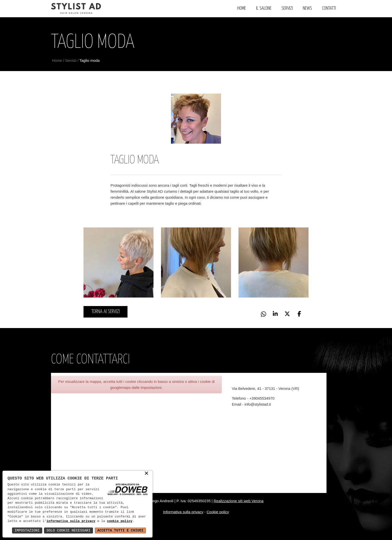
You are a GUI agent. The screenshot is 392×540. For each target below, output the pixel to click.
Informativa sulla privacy (183, 512)
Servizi (287, 8)
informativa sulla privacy (71, 521)
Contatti (329, 8)
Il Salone (264, 8)
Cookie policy (218, 512)
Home (242, 8)
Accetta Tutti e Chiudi (120, 530)
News (307, 8)
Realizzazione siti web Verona (238, 501)
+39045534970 (262, 398)
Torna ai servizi (105, 312)
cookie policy (120, 521)
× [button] (146, 474)
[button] (300, 315)
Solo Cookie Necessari (68, 530)
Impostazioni (27, 530)
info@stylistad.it (258, 404)
